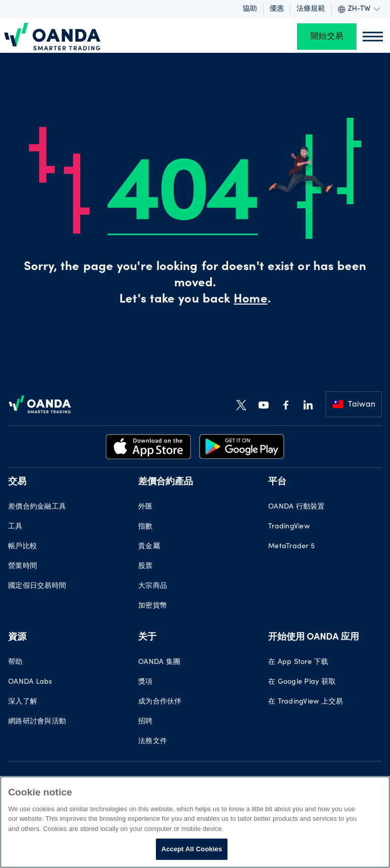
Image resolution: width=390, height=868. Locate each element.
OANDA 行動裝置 (297, 507)
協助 (250, 9)
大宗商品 (153, 586)
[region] (195, 822)
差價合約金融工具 (37, 507)
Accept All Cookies (192, 849)
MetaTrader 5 (291, 547)
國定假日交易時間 (37, 586)
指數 (145, 527)
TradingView (289, 527)
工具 (15, 527)
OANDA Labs (30, 682)
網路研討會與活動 (37, 722)
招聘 (145, 722)
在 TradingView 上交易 (305, 702)
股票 (145, 566)
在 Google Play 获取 (302, 682)
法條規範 (311, 9)
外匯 (145, 507)
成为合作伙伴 (160, 702)
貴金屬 (149, 547)
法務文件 (153, 742)
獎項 (145, 682)
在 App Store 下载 (298, 662)
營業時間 (23, 566)
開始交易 (327, 37)
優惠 (277, 9)
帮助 (15, 662)
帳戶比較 (23, 547)
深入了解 (23, 702)
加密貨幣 (153, 606)
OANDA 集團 (159, 662)
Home (250, 300)
